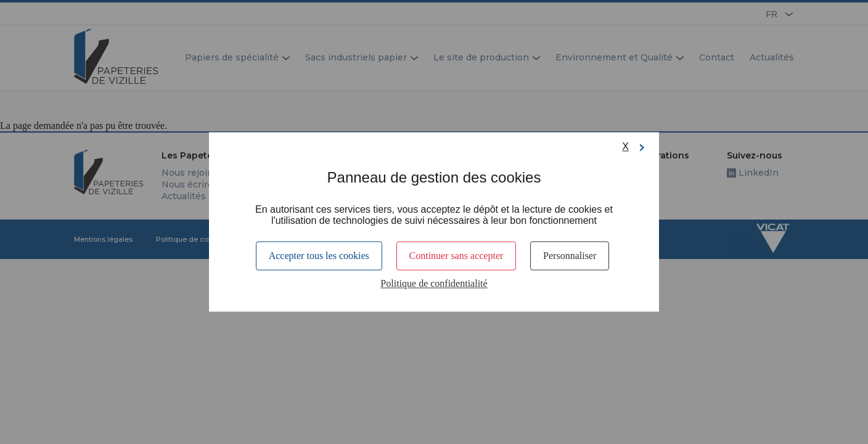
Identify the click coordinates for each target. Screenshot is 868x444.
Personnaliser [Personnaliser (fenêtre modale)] (570, 256)
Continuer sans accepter (457, 256)
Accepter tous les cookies (319, 256)
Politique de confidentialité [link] (434, 284)
